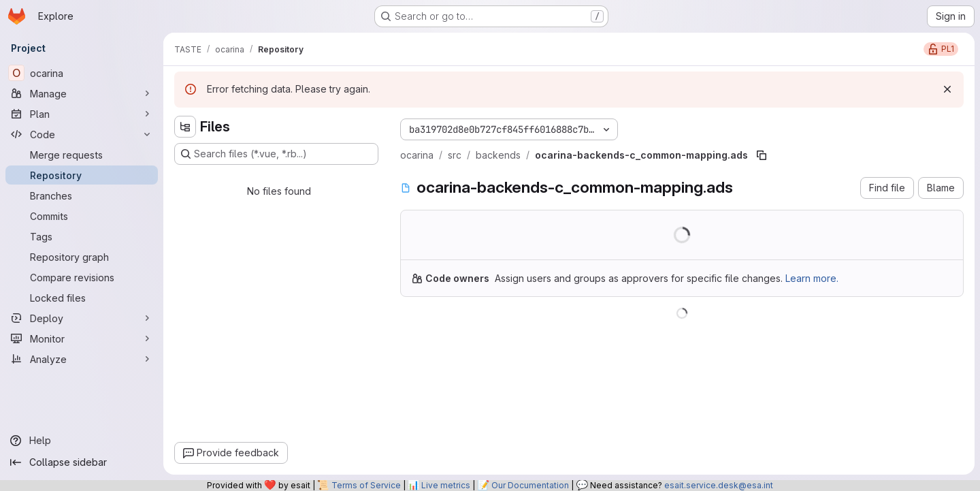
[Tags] (82, 236)
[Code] (82, 134)
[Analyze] (82, 359)
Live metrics (446, 485)
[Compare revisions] (82, 277)
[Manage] (82, 93)
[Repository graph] (82, 257)
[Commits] (82, 216)
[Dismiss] (947, 89)
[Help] (82, 441)
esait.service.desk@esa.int (719, 485)
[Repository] (82, 175)
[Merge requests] (82, 155)
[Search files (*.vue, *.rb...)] (276, 154)
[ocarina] (82, 73)
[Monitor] (82, 338)
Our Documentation (530, 485)
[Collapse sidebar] (82, 462)
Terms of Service (366, 485)
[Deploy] (82, 318)
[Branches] (82, 195)
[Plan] (82, 114)
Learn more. (812, 278)
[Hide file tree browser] (185, 127)
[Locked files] (82, 298)
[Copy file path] (762, 155)
